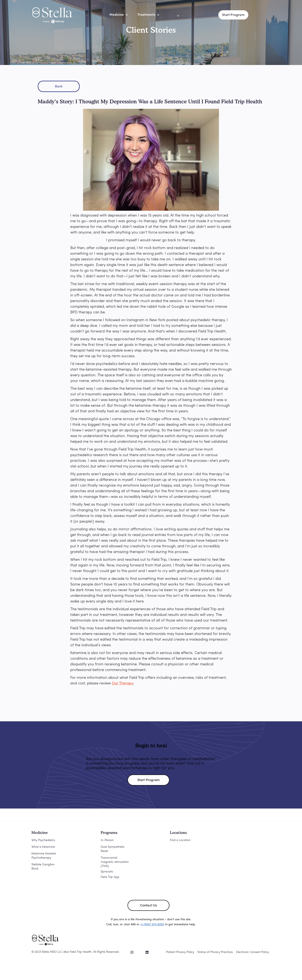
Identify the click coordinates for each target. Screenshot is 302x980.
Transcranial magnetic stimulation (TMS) (115, 862)
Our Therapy (123, 683)
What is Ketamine (43, 847)
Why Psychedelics (43, 840)
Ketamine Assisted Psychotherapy (44, 856)
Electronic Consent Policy (253, 952)
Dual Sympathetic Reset (113, 849)
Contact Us (149, 906)
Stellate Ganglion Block (43, 867)
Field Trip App (110, 877)
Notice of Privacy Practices (215, 952)
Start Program (233, 15)
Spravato (107, 872)
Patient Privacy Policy (180, 952)
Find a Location (180, 840)
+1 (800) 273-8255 (152, 925)
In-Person (107, 840)
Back (59, 87)
